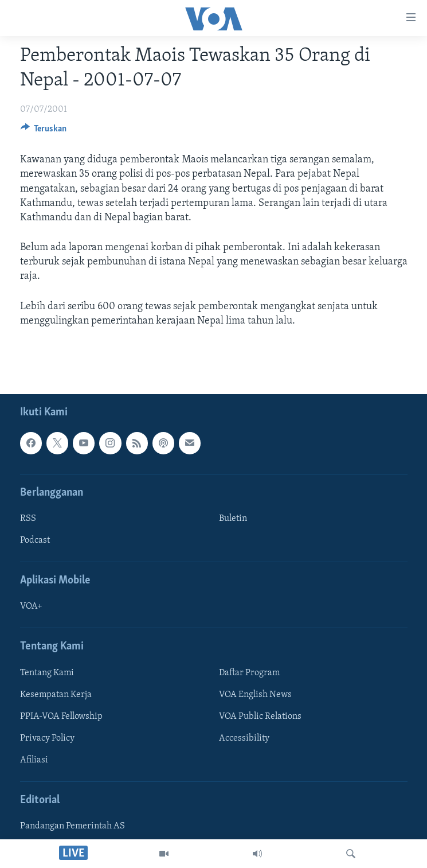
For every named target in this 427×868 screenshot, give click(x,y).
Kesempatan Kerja (56, 695)
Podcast (35, 540)
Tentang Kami (47, 673)
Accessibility (244, 738)
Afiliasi (34, 760)
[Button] (44, 131)
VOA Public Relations (260, 717)
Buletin (233, 519)
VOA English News (255, 695)
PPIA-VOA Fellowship (61, 717)
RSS (28, 519)
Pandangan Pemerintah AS (73, 826)
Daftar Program (249, 673)
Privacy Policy (47, 738)
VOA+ (31, 606)
